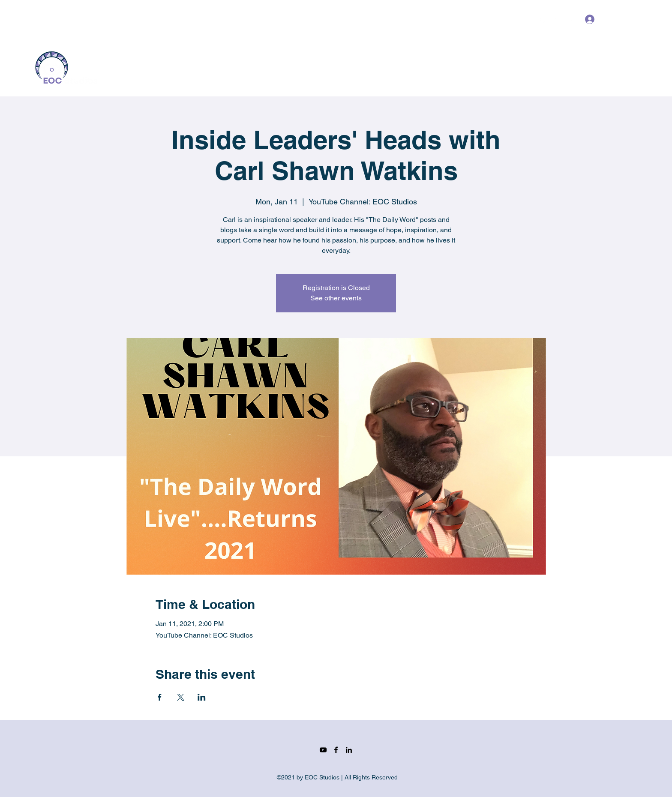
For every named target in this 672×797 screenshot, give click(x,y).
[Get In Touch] (611, 67)
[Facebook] (557, 19)
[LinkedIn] (570, 19)
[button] (632, 19)
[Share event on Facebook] (160, 697)
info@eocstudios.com (63, 19)
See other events (336, 298)
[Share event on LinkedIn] (202, 697)
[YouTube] (544, 19)
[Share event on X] (181, 697)
